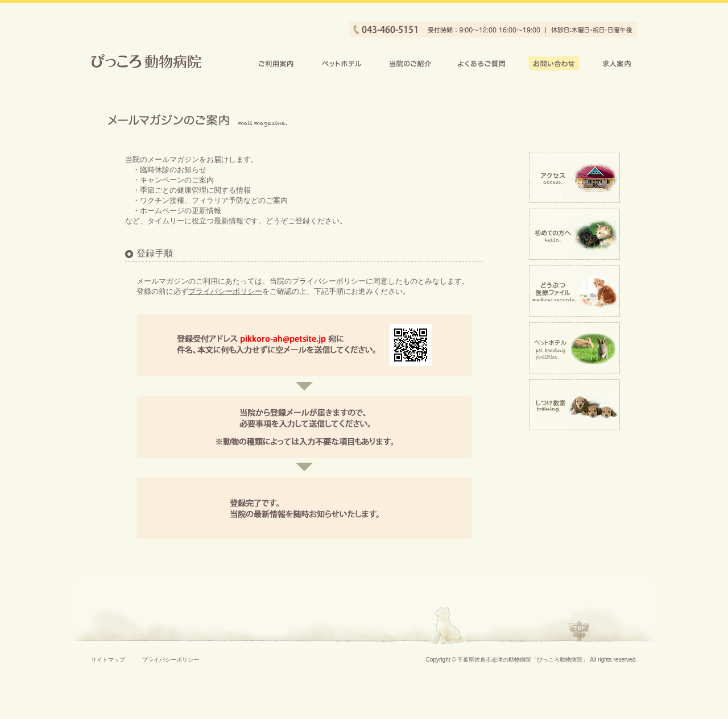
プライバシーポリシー (225, 291)
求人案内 (617, 63)
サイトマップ (108, 660)
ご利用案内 (276, 63)
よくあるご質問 (481, 63)
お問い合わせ (554, 63)
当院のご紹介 (409, 63)
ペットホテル (342, 63)
